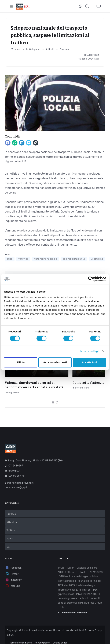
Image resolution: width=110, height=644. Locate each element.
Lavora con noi (15, 470)
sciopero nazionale (74, 259)
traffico (23, 259)
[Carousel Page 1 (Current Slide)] (53, 397)
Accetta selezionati (55, 362)
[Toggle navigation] (11, 7)
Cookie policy (60, 637)
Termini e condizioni (21, 637)
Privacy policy (42, 637)
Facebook (13, 562)
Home (15, 49)
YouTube (13, 580)
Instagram (14, 574)
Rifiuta (21, 362)
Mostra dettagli (90, 351)
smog (10, 259)
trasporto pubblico (46, 259)
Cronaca (64, 49)
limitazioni (97, 259)
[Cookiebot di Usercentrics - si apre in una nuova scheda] (91, 279)
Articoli (50, 49)
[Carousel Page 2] (57, 397)
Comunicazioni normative (73, 607)
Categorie (33, 49)
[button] (88, 7)
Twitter (12, 568)
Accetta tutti (89, 362)
